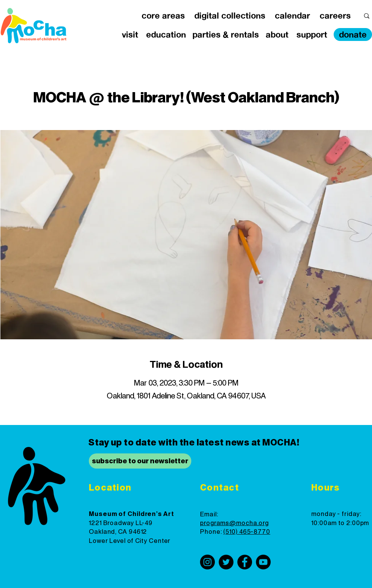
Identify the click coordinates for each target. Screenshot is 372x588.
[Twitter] (226, 562)
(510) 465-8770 (247, 532)
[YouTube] (263, 562)
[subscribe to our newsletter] (140, 461)
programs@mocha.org (234, 523)
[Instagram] (207, 562)
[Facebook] (245, 562)
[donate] (353, 34)
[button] (163, 16)
